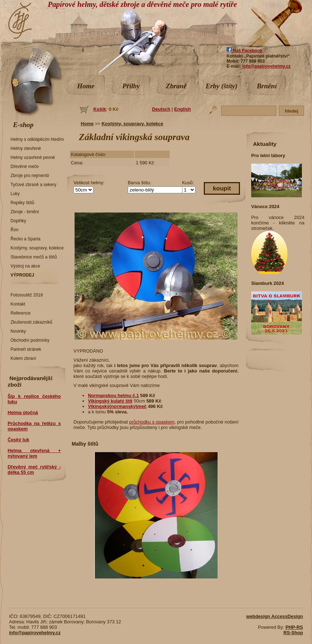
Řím (14, 230)
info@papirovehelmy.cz (266, 66)
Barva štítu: (140, 183)
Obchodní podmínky (30, 340)
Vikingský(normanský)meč (117, 406)
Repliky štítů (22, 203)
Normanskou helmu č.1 (113, 395)
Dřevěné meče (25, 167)
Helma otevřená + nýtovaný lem (34, 453)
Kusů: (188, 183)
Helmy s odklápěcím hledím (37, 139)
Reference (20, 313)
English (182, 109)
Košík (100, 109)
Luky (15, 194)
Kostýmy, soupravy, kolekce (37, 248)
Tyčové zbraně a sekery (33, 185)
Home (86, 86)
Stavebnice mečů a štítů (34, 257)
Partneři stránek (26, 349)
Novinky (18, 331)
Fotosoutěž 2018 (27, 295)
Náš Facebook (244, 51)
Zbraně (176, 86)
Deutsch (161, 109)
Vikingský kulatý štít (110, 401)
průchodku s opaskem (152, 422)
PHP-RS (294, 627)
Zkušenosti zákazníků (31, 322)
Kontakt (18, 304)
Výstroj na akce (25, 266)
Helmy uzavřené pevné (33, 157)
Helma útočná (23, 413)
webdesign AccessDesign (275, 616)
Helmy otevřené (26, 148)
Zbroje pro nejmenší (30, 176)
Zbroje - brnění (25, 212)
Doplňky (18, 221)
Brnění (267, 86)
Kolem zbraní (23, 358)
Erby (222, 86)
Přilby (131, 86)
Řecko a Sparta (26, 239)
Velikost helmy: (89, 183)
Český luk (18, 440)
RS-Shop (293, 633)
